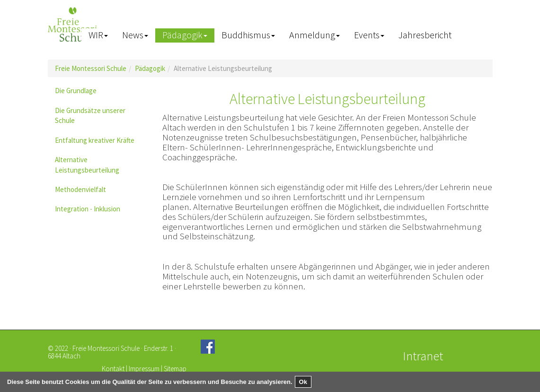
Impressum (144, 369)
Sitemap (175, 369)
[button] (98, 35)
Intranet (423, 356)
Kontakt (113, 369)
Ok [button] (303, 382)
